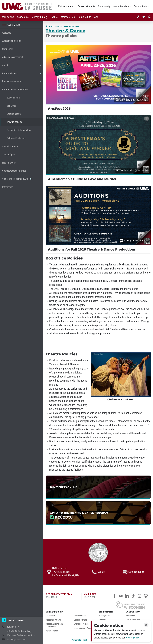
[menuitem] (8, 17)
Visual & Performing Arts (68, 26)
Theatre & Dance (65, 31)
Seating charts (14, 114)
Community (104, 6)
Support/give (8, 155)
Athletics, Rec (68, 17)
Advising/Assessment (13, 57)
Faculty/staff (105, 616)
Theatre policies (14, 122)
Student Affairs (80, 620)
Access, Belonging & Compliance (54, 625)
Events (54, 17)
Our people (8, 49)
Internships (8, 187)
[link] (98, 487)
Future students (66, 6)
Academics (23, 17)
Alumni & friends (122, 6)
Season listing (14, 98)
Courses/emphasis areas (14, 171)
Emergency (130, 616)
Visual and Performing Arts (17, 179)
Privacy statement (79, 640)
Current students (86, 6)
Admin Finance (52, 631)
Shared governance (82, 624)
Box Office (12, 106)
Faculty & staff (141, 6)
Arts (96, 17)
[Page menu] (22, 25)
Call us (98, 572)
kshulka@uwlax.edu (16, 640)
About (22, 66)
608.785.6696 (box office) (19, 631)
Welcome (7, 33)
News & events (9, 163)
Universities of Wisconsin (85, 628)
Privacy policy (132, 638)
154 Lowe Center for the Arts (21, 635)
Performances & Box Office (22, 91)
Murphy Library (40, 17)
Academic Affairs (53, 620)
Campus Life (84, 17)
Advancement (80, 616)
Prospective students (22, 83)
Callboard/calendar (16, 138)
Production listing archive (19, 130)
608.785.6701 (13, 627)
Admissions (8, 17)
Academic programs (12, 41)
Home (49, 26)
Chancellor (50, 616)
